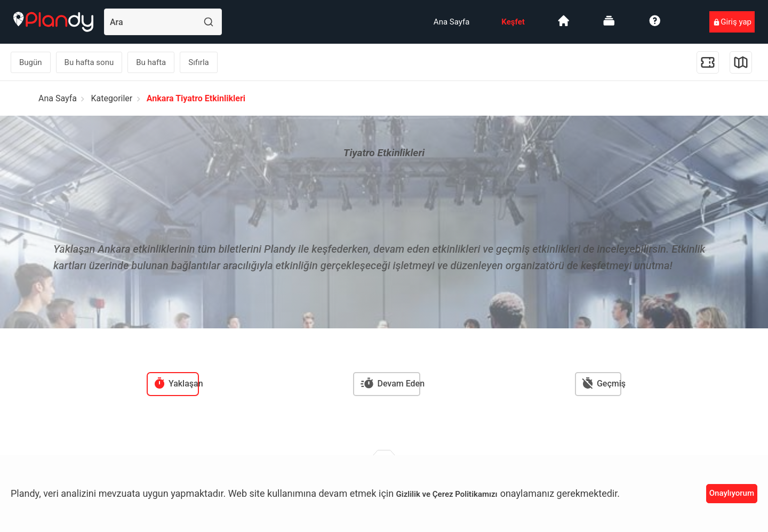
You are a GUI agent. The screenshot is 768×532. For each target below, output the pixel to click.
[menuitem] (451, 22)
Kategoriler (112, 98)
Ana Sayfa (451, 22)
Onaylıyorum (732, 493)
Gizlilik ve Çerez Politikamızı (447, 494)
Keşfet (513, 22)
